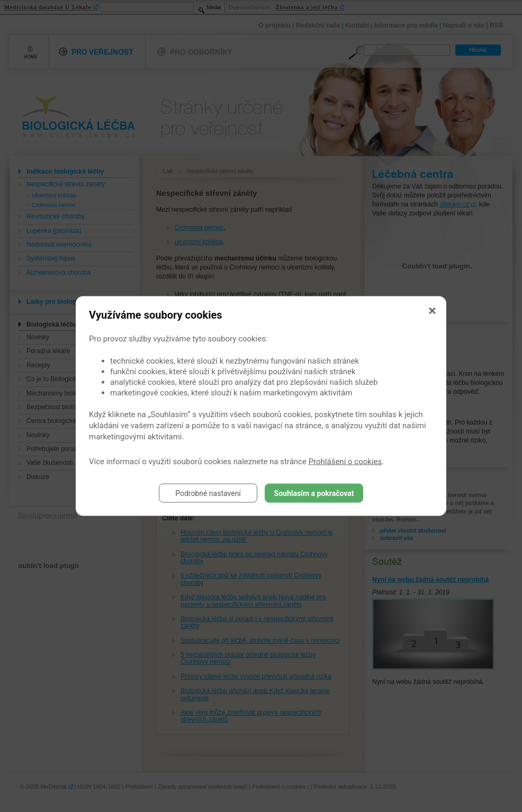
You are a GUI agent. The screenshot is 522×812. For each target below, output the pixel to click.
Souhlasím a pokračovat (314, 493)
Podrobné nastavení (208, 493)
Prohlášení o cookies (345, 462)
